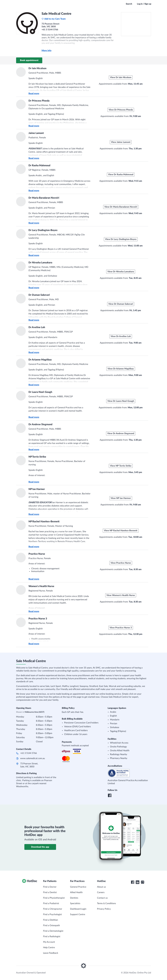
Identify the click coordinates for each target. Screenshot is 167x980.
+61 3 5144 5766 (28, 753)
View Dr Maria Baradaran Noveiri (121, 207)
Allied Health (76, 892)
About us (101, 887)
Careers (101, 892)
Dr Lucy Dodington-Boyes (43, 230)
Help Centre (49, 947)
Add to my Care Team (54, 19)
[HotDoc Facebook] (133, 882)
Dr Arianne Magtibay (40, 360)
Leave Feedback (51, 953)
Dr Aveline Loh (37, 327)
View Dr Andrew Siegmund (121, 433)
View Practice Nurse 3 (121, 628)
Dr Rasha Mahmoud (39, 166)
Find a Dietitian (51, 920)
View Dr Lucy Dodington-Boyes (121, 239)
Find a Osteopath (51, 925)
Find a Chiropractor (53, 909)
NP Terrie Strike (37, 457)
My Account (49, 942)
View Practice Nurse (121, 563)
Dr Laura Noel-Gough (40, 392)
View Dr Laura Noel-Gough (121, 401)
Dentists (74, 898)
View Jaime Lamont (121, 142)
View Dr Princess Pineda (121, 110)
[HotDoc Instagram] (142, 882)
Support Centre (78, 914)
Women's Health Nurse (41, 586)
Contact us (102, 898)
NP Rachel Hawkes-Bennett (44, 522)
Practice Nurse (37, 554)
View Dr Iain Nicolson (121, 77)
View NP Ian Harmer (121, 498)
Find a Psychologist (52, 914)
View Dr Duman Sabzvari (121, 304)
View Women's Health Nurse (121, 595)
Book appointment (29, 60)
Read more (34, 94)
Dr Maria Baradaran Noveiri (44, 198)
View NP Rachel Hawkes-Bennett (121, 531)
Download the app (40, 847)
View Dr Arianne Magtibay (121, 369)
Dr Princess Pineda (39, 101)
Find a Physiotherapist (54, 898)
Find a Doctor (50, 887)
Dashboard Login (78, 909)
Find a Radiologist (52, 936)
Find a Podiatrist (51, 903)
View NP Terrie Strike (121, 466)
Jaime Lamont (36, 133)
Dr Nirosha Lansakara (40, 263)
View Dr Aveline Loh (121, 336)
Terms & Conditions (106, 903)
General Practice (78, 887)
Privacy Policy (104, 909)
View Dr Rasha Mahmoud (121, 175)
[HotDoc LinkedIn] (138, 882)
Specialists (75, 903)
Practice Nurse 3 (38, 619)
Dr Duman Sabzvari (39, 295)
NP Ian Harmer (37, 489)
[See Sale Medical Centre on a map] (136, 24)
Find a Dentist (50, 892)
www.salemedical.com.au (33, 758)
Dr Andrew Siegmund (40, 425)
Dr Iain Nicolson (37, 68)
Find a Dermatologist (53, 931)
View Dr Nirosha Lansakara (121, 272)
